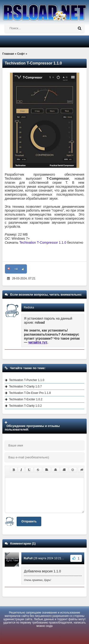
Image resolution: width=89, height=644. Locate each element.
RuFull (28, 558)
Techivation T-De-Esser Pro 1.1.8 (30, 393)
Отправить (29, 521)
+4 (16, 269)
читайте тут (38, 342)
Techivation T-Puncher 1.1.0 (27, 380)
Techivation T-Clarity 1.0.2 (25, 406)
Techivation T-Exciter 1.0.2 (26, 399)
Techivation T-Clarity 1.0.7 (25, 386)
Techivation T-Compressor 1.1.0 (43, 243)
